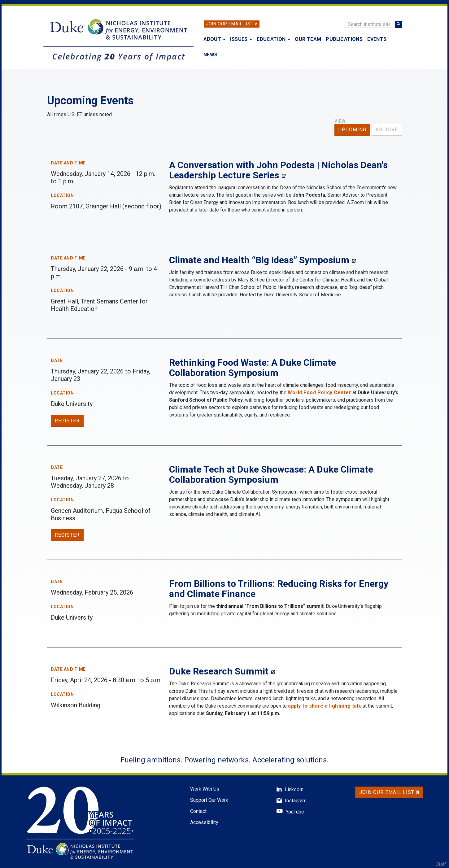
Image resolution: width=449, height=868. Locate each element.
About (214, 39)
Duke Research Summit (219, 671)
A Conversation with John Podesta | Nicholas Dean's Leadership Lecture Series (278, 170)
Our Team (308, 39)
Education (273, 39)
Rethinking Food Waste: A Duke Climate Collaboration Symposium (253, 368)
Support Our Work (209, 800)
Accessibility (204, 822)
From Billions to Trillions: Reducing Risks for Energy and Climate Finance (279, 589)
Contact (198, 811)
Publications (344, 39)
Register (67, 421)
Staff (441, 864)
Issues (241, 39)
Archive (387, 130)
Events (377, 39)
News (211, 55)
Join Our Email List (230, 24)
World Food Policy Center (319, 393)
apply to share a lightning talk (325, 706)
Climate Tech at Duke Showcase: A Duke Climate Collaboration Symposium (271, 474)
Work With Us (205, 789)
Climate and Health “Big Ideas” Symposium (259, 260)
